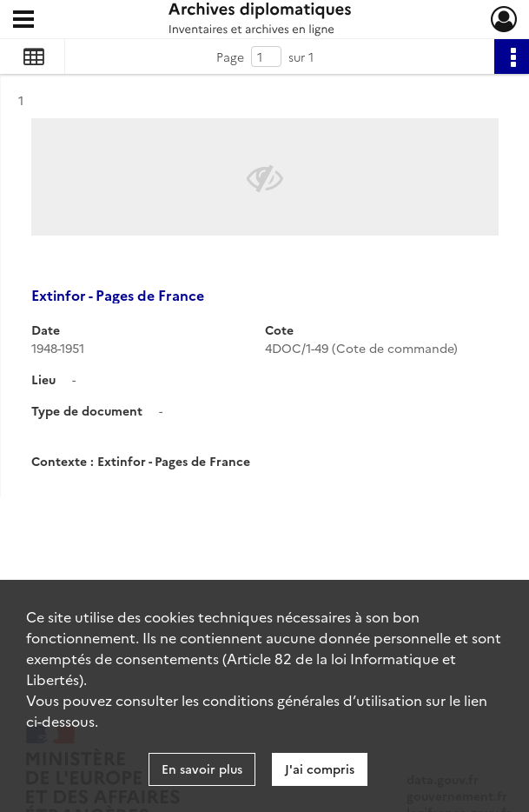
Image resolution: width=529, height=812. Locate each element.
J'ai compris (320, 769)
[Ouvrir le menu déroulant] (23, 21)
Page (230, 57)
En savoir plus (202, 769)
